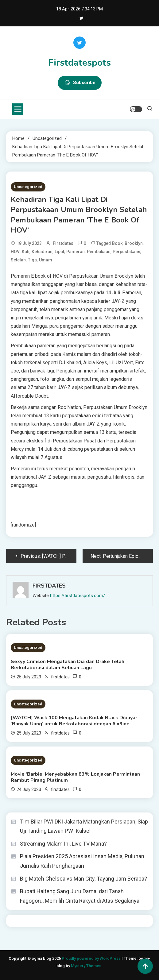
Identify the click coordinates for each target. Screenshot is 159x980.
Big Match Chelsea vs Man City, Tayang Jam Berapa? (83, 879)
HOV (15, 252)
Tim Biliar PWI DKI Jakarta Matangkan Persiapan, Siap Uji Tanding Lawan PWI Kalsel (84, 826)
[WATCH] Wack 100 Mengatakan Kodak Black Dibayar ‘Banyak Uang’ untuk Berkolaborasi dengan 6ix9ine (74, 721)
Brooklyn (134, 243)
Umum (46, 260)
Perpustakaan (126, 252)
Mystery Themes (86, 966)
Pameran (76, 252)
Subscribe (80, 83)
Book (117, 243)
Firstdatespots (79, 63)
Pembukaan (99, 252)
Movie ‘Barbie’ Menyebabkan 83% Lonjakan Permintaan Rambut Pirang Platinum (75, 777)
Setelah (18, 260)
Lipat (59, 252)
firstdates (63, 243)
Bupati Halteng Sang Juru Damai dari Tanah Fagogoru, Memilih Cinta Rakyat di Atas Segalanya (80, 896)
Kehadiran (42, 252)
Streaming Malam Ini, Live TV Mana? (63, 844)
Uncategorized (28, 187)
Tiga (32, 260)
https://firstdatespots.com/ (78, 596)
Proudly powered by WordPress (92, 958)
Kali (26, 252)
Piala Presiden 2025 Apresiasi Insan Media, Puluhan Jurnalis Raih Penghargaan (82, 861)
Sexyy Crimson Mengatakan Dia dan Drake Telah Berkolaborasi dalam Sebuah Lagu (68, 665)
